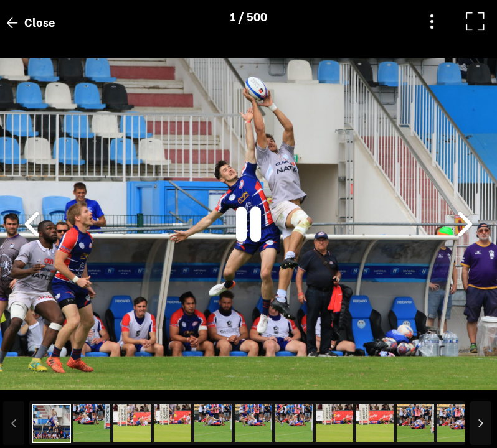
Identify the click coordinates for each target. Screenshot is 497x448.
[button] (33, 384)
